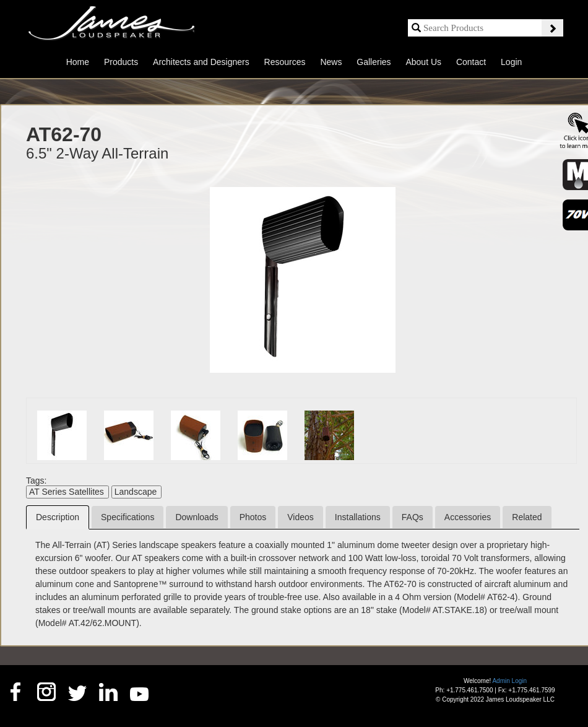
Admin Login (509, 681)
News (331, 62)
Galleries (374, 62)
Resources (285, 62)
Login (511, 62)
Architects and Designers (201, 62)
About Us (423, 62)
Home (78, 62)
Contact (471, 62)
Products (121, 62)
